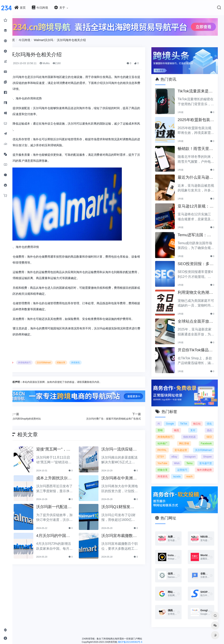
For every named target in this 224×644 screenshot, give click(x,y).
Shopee (188, 458)
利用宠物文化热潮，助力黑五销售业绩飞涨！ (197, 289)
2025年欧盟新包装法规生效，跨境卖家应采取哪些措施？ (198, 116)
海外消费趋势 (204, 471)
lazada (183, 477)
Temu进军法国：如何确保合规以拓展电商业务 (197, 232)
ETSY (193, 451)
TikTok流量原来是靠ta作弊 (197, 88)
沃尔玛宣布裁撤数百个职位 (126, 540)
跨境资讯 (92, 367)
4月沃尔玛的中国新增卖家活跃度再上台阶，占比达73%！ (67, 540)
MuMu (61, 62)
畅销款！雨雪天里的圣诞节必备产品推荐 (197, 145)
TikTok (193, 418)
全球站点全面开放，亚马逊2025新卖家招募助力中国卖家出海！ (198, 318)
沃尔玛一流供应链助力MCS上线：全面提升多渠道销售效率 (127, 453)
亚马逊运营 (205, 444)
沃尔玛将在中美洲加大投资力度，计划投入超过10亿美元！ (127, 482)
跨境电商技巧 (41, 367)
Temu (184, 464)
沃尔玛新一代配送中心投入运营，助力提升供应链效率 (67, 511)
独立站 (208, 418)
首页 (29, 39)
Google (177, 418)
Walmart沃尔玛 (60, 39)
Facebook (206, 438)
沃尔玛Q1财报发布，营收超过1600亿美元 (127, 511)
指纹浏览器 (192, 431)
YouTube (207, 458)
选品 (209, 425)
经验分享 (78, 367)
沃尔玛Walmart (61, 367)
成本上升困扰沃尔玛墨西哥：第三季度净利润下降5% (67, 482)
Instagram (169, 458)
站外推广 (168, 438)
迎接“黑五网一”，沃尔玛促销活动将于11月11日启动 (67, 453)
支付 (198, 425)
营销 (176, 425)
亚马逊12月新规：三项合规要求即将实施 (197, 203)
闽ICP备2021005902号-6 (138, 640)
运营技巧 (185, 471)
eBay (209, 451)
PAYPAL (168, 444)
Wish (166, 464)
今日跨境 (41, 39)
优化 (166, 425)
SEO (209, 431)
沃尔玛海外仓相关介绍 (88, 39)
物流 (187, 425)
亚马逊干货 (205, 464)
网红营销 (187, 438)
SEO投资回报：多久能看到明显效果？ (197, 260)
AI (164, 418)
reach (195, 477)
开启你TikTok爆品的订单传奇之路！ (197, 347)
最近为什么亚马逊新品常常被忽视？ (197, 174)
